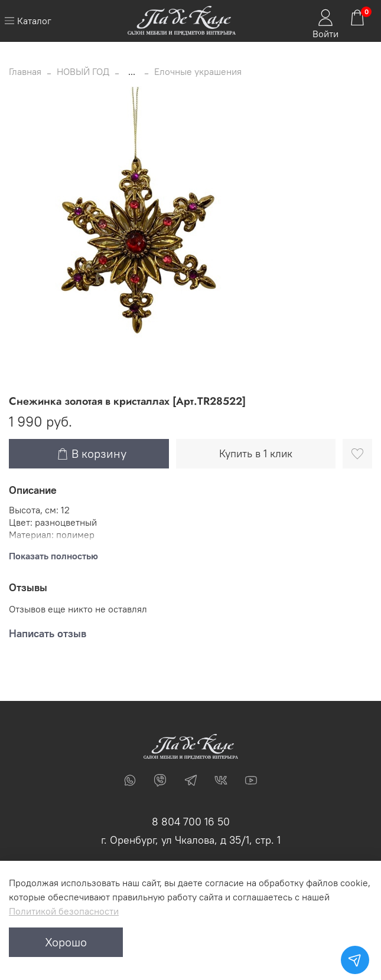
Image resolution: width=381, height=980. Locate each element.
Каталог (28, 21)
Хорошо (66, 942)
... (132, 71)
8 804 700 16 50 (191, 822)
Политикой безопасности (64, 911)
